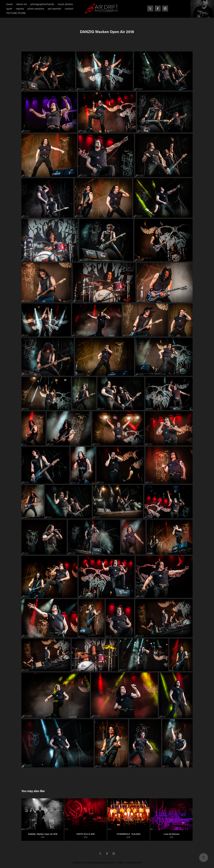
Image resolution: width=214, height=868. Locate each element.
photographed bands (42, 4)
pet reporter (55, 8)
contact (69, 8)
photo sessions (36, 8)
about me (22, 4)
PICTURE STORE (16, 13)
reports (20, 8)
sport (9, 8)
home (10, 4)
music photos (65, 4)
